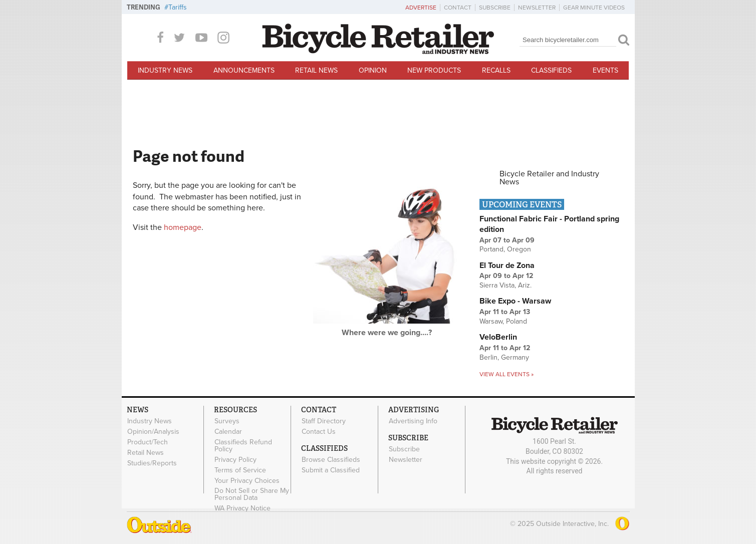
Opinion (373, 70)
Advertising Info (413, 421)
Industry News (165, 70)
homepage (183, 227)
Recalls (496, 70)
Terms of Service (240, 470)
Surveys (227, 421)
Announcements (244, 70)
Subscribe (495, 8)
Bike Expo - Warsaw (515, 301)
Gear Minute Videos (594, 8)
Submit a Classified (331, 470)
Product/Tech (148, 442)
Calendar (228, 432)
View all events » (507, 374)
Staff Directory (324, 421)
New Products (434, 70)
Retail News (316, 70)
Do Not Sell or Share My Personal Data (252, 494)
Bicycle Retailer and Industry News (549, 178)
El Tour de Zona (507, 265)
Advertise (421, 8)
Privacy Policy (235, 459)
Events (605, 70)
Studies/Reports (152, 463)
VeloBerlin (498, 337)
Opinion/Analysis (153, 432)
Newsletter (537, 8)
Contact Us (319, 432)
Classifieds (551, 70)
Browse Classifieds (331, 459)
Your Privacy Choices (247, 480)
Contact (458, 8)
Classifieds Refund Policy (243, 445)
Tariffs (178, 7)
